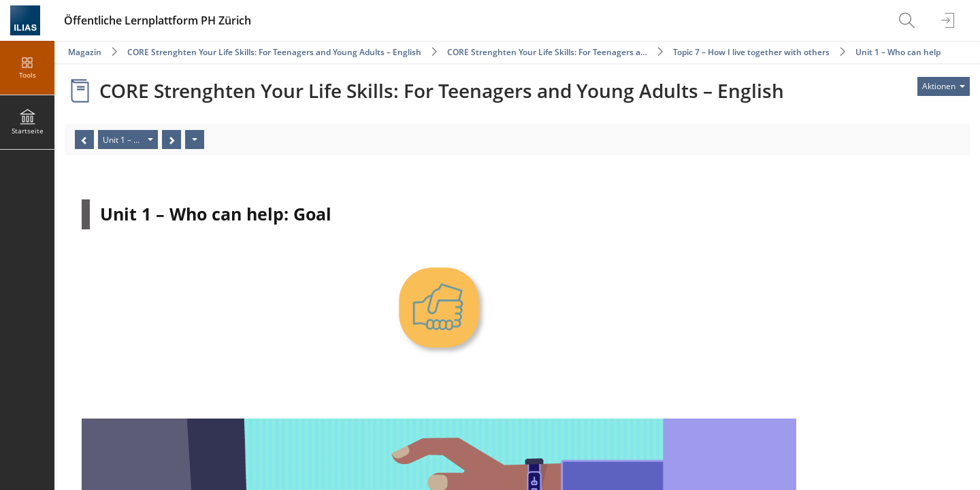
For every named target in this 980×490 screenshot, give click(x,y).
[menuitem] (909, 20)
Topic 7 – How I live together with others (751, 52)
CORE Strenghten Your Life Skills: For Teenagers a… (547, 52)
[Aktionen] (195, 140)
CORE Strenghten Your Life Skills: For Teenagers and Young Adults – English (274, 52)
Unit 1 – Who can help (898, 52)
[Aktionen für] (944, 86)
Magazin (85, 52)
